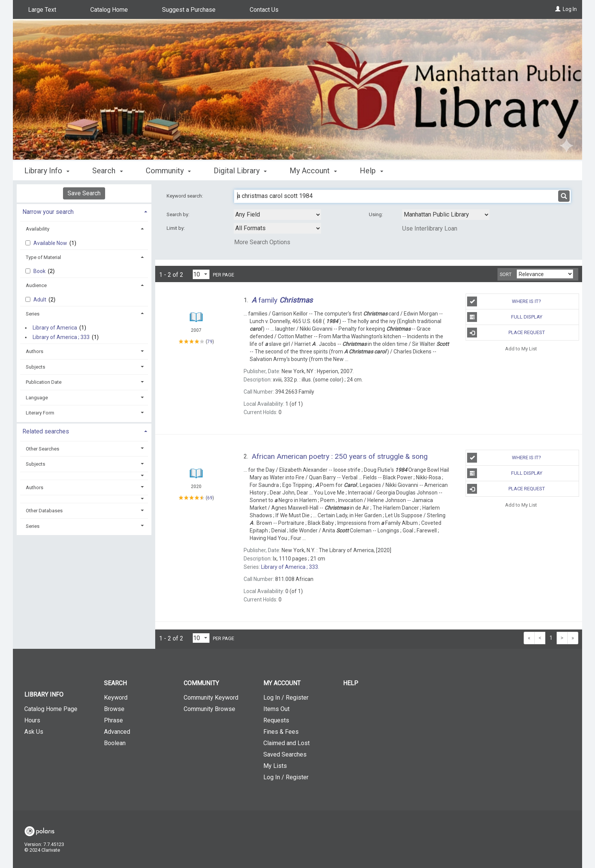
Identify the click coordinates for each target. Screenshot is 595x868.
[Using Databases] (446, 215)
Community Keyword (211, 698)
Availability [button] (38, 229)
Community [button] (168, 171)
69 (210, 498)
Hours (32, 720)
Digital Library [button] (240, 171)
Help (351, 683)
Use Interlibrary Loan (430, 228)
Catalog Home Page (51, 709)
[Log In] (558, 9)
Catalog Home (109, 10)
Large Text (42, 10)
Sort (506, 275)
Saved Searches (285, 754)
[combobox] (277, 215)
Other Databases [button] (44, 511)
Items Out (276, 709)
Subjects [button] (35, 367)
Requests (276, 720)
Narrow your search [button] (48, 212)
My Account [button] (313, 171)
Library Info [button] (47, 171)
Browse (114, 709)
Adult (40, 300)
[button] (84, 476)
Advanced (117, 732)
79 (210, 342)
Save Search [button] (84, 193)
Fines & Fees (281, 732)
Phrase (113, 720)
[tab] (84, 211)
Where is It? (504, 301)
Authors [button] (35, 351)
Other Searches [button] (42, 449)
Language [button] (37, 398)
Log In (570, 9)
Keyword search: (185, 196)
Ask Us (34, 732)
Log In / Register (286, 698)
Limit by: (176, 228)
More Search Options (262, 242)
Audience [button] (36, 285)
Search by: (179, 214)
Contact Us (264, 10)
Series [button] (33, 314)
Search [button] (107, 171)
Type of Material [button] (43, 257)
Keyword (116, 698)
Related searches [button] (46, 431)
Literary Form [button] (40, 413)
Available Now (51, 243)
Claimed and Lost (286, 743)
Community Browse (209, 709)
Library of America (55, 328)
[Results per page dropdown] (201, 274)
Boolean (115, 743)
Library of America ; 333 (61, 337)
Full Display (504, 317)
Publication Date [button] (44, 382)
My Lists (275, 766)
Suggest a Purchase (189, 10)
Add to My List (521, 348)
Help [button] (371, 171)
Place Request (506, 333)
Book (40, 271)
